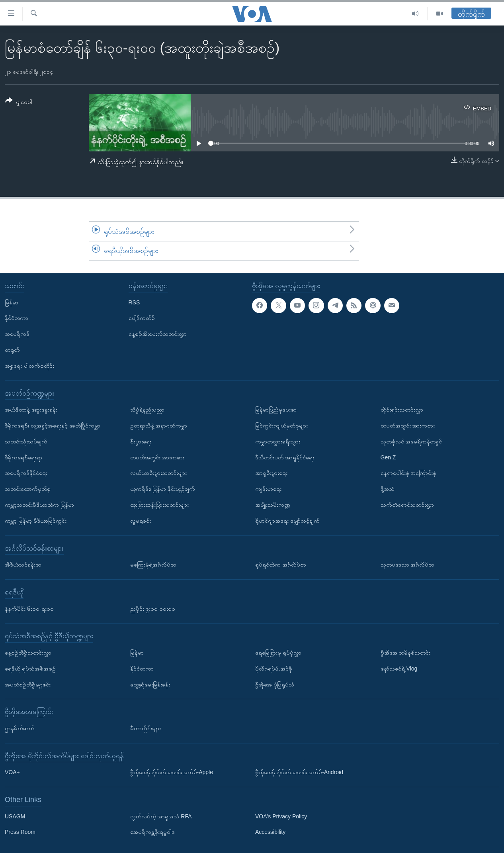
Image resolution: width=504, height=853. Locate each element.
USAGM (15, 816)
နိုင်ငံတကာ (17, 318)
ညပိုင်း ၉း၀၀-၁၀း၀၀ (153, 608)
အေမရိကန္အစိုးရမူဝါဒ (152, 832)
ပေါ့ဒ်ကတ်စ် (142, 318)
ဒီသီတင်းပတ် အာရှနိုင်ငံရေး (285, 457)
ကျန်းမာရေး (268, 489)
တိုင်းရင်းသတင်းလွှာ (402, 410)
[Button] (19, 103)
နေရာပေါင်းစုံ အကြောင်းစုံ (409, 473)
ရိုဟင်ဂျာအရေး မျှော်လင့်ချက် (287, 520)
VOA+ (12, 772)
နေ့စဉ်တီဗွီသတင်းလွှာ (28, 653)
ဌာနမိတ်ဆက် (20, 728)
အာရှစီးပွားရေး (271, 473)
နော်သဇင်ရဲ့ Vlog (399, 668)
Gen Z (388, 457)
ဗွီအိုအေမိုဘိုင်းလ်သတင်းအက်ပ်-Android (299, 772)
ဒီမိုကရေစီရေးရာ (23, 457)
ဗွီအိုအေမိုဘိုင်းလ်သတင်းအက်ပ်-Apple (172, 772)
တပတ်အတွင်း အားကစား (157, 457)
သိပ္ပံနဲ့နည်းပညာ (147, 410)
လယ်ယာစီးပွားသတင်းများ (158, 473)
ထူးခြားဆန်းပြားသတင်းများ (159, 505)
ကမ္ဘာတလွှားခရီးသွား (278, 441)
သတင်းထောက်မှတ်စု (28, 489)
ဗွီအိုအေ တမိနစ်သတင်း (406, 653)
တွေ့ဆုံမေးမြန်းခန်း (150, 684)
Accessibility (270, 832)
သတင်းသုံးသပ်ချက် (26, 441)
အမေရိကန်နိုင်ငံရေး (26, 473)
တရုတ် (12, 350)
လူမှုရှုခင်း (141, 520)
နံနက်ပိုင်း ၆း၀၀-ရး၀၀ (29, 608)
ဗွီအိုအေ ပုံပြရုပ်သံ (275, 684)
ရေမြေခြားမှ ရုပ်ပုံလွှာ (278, 653)
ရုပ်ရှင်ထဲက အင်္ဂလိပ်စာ (281, 565)
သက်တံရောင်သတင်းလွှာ (407, 505)
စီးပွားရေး (141, 441)
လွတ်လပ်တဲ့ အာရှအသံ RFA (161, 816)
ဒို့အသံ (388, 489)
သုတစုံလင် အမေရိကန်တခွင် (411, 441)
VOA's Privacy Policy (281, 816)
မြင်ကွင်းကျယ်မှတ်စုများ (281, 426)
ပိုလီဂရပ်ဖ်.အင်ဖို (274, 668)
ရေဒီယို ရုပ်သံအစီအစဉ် (30, 668)
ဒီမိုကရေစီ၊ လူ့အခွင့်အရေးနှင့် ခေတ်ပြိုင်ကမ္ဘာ (53, 426)
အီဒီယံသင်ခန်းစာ (23, 565)
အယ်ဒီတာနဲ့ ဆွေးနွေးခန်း (31, 410)
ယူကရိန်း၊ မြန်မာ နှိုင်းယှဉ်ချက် (163, 489)
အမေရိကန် (17, 334)
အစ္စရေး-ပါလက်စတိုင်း (29, 365)
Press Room (20, 832)
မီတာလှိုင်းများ (146, 728)
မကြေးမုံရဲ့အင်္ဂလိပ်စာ (153, 565)
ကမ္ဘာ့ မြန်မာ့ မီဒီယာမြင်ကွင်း (36, 520)
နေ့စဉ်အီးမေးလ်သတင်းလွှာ (158, 334)
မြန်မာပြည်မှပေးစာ (276, 410)
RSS (134, 302)
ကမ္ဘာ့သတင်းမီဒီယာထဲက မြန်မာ (39, 505)
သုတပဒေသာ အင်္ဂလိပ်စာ (408, 565)
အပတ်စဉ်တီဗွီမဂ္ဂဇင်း (28, 684)
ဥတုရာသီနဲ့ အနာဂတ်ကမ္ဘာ (159, 426)
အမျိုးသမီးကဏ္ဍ (273, 505)
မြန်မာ (12, 302)
